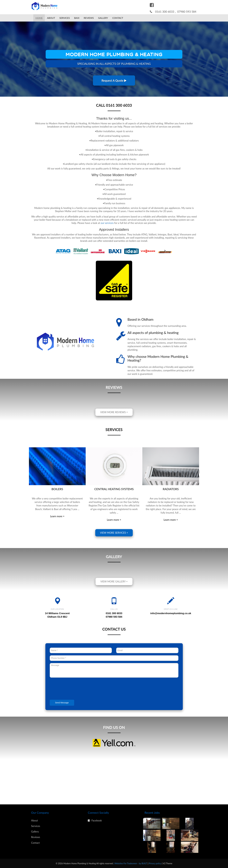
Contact (118, 18)
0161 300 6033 (165, 12)
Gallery (103, 18)
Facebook (95, 820)
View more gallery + (114, 581)
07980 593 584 (187, 12)
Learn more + (57, 516)
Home (39, 18)
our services (107, 223)
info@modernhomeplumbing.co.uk (171, 613)
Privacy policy (155, 863)
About (51, 18)
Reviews (89, 18)
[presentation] (72, 689)
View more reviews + (114, 412)
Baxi (77, 18)
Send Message (62, 703)
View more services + (114, 533)
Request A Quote (114, 80)
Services (65, 18)
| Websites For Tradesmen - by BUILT (131, 863)
